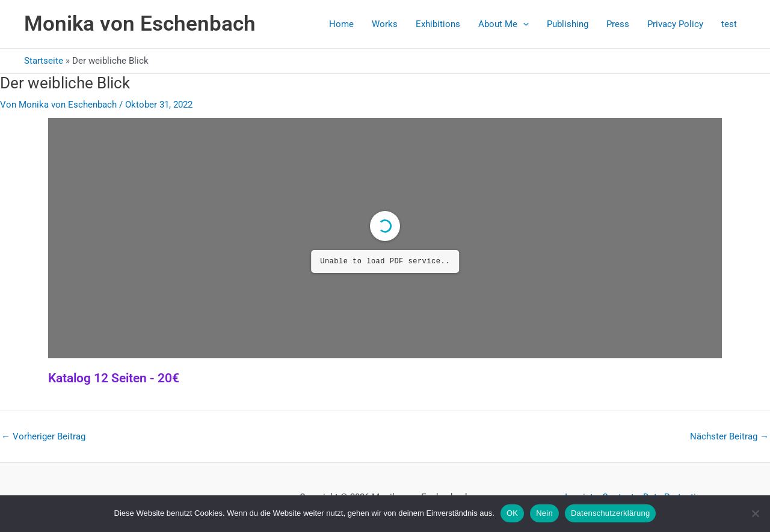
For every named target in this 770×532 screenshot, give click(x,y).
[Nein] (755, 513)
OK (512, 513)
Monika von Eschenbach (140, 24)
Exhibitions (438, 24)
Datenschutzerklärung (610, 513)
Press (618, 24)
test (729, 24)
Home (341, 24)
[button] (523, 24)
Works (385, 24)
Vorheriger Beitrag (43, 437)
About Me (504, 24)
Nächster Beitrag (729, 437)
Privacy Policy (675, 24)
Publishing (568, 24)
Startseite (44, 61)
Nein (544, 513)
